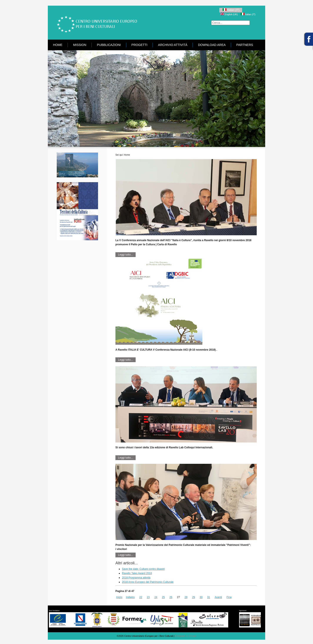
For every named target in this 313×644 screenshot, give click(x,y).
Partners (245, 45)
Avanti (218, 597)
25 (163, 597)
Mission (80, 45)
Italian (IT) (231, 10)
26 (171, 597)
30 (201, 597)
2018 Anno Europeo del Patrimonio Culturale (148, 582)
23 (148, 597)
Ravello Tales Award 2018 (137, 573)
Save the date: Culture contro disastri (143, 569)
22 (141, 597)
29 (194, 597)
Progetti (140, 45)
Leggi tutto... (126, 255)
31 (209, 597)
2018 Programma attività (136, 578)
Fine (229, 597)
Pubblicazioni (109, 45)
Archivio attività (173, 45)
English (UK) (229, 14)
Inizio (119, 597)
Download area (212, 45)
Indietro (130, 597)
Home (58, 45)
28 (186, 597)
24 (156, 597)
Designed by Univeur (186, 636)
